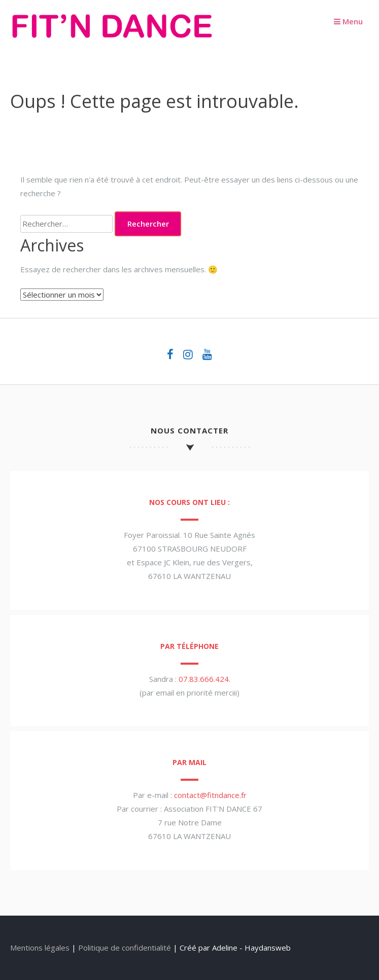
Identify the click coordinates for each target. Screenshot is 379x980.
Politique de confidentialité (125, 948)
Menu (348, 21)
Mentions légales (40, 948)
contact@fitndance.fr (210, 795)
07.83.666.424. (204, 679)
